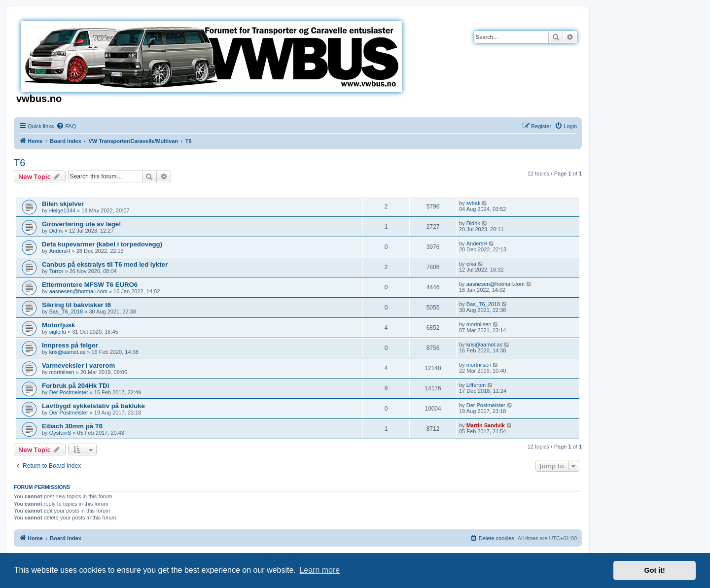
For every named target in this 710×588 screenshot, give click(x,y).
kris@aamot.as (68, 352)
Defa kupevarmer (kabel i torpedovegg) (102, 244)
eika (471, 264)
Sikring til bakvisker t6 (76, 305)
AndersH (60, 251)
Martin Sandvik (486, 425)
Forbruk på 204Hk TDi (75, 386)
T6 (19, 163)
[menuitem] (66, 126)
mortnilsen (479, 324)
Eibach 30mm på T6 (72, 426)
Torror (56, 271)
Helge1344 (62, 210)
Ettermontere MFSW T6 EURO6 (90, 285)
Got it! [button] (655, 570)
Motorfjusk (58, 325)
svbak (474, 203)
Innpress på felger (70, 345)
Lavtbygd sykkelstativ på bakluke (93, 406)
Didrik (56, 231)
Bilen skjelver (63, 204)
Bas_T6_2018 (66, 311)
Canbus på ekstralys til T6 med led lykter (105, 264)
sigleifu (58, 332)
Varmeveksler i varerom (78, 365)
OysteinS (60, 433)
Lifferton (476, 385)
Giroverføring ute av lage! (82, 224)
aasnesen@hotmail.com (78, 291)
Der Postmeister (69, 392)
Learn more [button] (319, 570)
